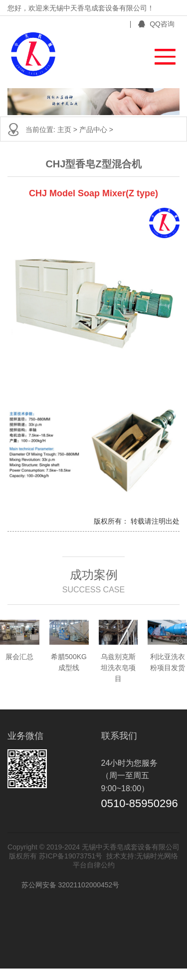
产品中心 (94, 130)
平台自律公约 (94, 865)
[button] (160, 54)
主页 (65, 130)
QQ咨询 (156, 24)
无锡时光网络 (157, 856)
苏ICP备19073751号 (71, 856)
